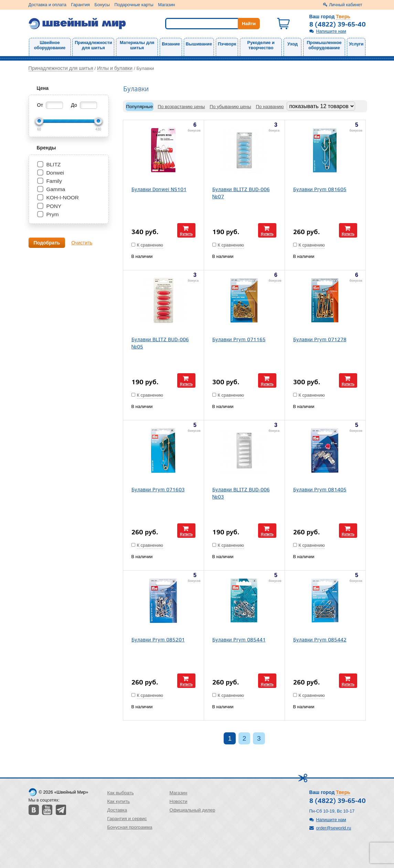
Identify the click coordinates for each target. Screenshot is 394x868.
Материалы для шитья (137, 45)
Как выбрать (121, 793)
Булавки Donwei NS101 (159, 189)
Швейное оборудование (50, 45)
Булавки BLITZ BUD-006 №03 (241, 493)
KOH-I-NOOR (62, 197)
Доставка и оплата (47, 5)
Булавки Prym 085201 (158, 639)
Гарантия (80, 5)
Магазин (166, 5)
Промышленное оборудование (324, 45)
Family (54, 181)
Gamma (56, 189)
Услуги (356, 44)
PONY (54, 206)
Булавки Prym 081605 (320, 189)
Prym (52, 214)
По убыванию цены (230, 107)
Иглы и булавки (115, 68)
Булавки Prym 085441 (239, 639)
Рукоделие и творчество (261, 45)
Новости (178, 801)
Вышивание (199, 44)
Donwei (55, 173)
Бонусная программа (130, 827)
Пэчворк (227, 44)
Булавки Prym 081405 (320, 489)
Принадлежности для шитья (93, 45)
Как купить (119, 801)
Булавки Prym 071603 (158, 489)
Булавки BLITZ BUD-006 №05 (160, 343)
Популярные (140, 107)
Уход (292, 44)
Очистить (82, 243)
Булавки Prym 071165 (239, 339)
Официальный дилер (192, 810)
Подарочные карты (134, 5)
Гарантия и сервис (127, 819)
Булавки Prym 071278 (320, 339)
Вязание (171, 44)
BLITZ (53, 164)
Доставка (117, 810)
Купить (186, 234)
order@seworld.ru (334, 828)
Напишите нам (331, 31)
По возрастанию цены (181, 107)
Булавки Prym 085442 (320, 639)
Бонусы (102, 5)
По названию (270, 107)
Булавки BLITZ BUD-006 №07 (241, 192)
